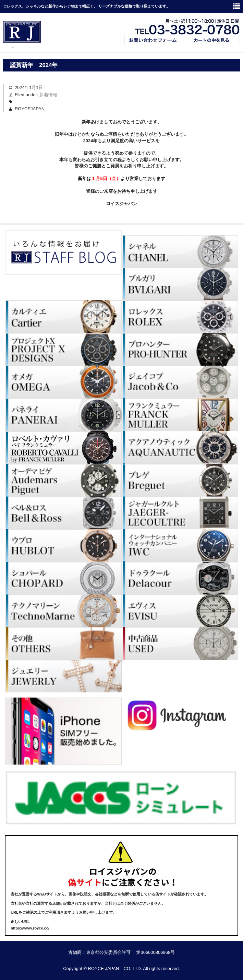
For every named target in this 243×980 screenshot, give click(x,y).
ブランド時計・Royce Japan (22, 47)
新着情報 (48, 95)
